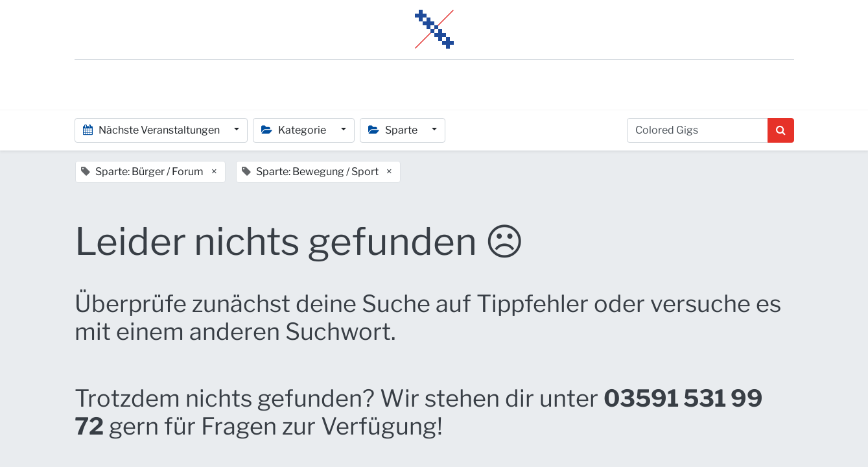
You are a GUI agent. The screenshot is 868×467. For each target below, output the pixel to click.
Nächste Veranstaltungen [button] (152, 130)
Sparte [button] (394, 130)
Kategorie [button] (295, 130)
